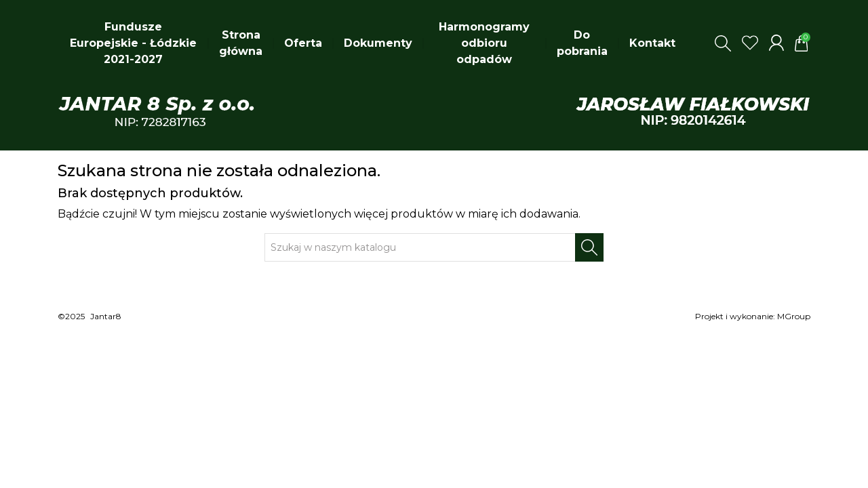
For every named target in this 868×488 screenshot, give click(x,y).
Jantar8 (106, 316)
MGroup (794, 316)
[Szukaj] (420, 247)
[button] (723, 43)
